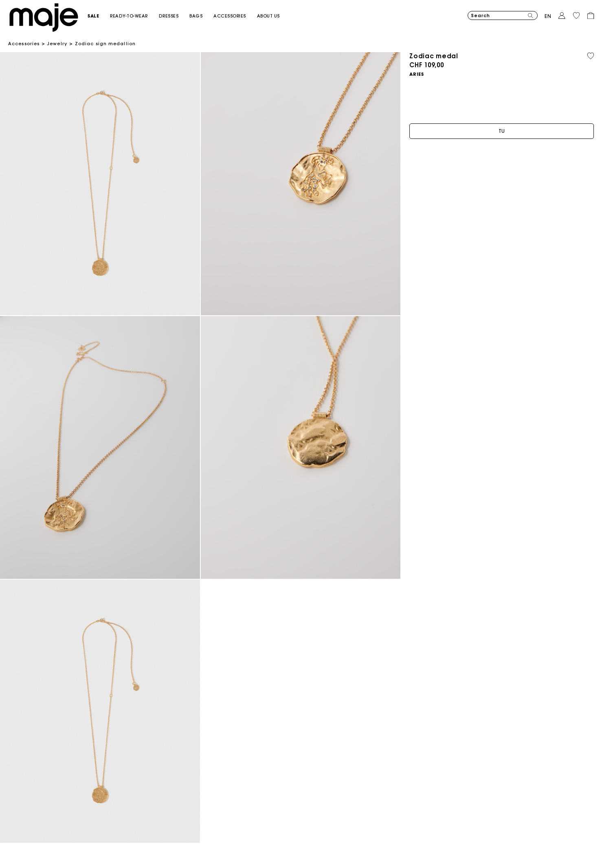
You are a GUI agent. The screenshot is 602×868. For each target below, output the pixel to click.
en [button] (548, 16)
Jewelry (57, 44)
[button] (99, 16)
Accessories (24, 44)
